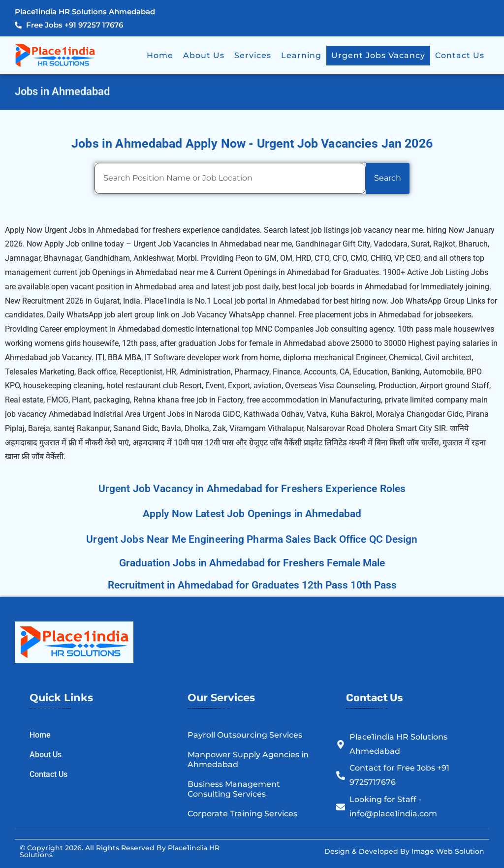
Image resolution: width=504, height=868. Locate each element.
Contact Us (460, 55)
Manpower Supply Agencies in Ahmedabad (248, 759)
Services (253, 55)
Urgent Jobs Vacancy (378, 55)
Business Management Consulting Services (234, 789)
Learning (301, 55)
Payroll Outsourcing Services (245, 735)
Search (388, 178)
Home (160, 55)
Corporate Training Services (242, 814)
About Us (204, 55)
